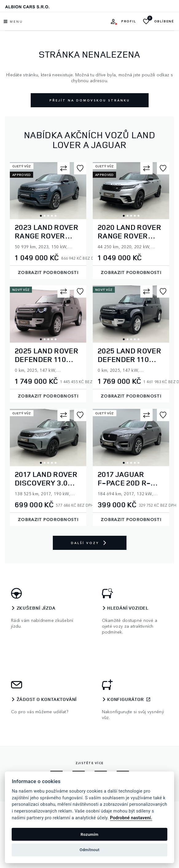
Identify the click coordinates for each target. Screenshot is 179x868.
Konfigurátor (126, 699)
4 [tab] (52, 216)
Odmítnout (89, 850)
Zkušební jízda (36, 608)
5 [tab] (56, 216)
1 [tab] (41, 216)
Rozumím (90, 834)
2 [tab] (45, 216)
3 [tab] (48, 216)
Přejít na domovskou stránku (90, 100)
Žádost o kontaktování (47, 699)
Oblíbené (164, 21)
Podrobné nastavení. (131, 818)
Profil (129, 21)
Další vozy (90, 543)
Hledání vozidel (128, 608)
